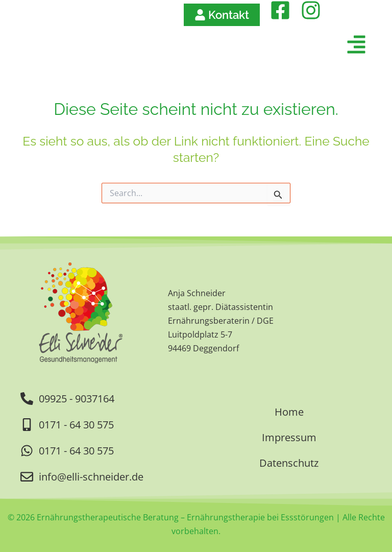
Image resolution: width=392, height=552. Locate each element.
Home (289, 412)
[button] (255, 47)
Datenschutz (289, 463)
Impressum (289, 437)
